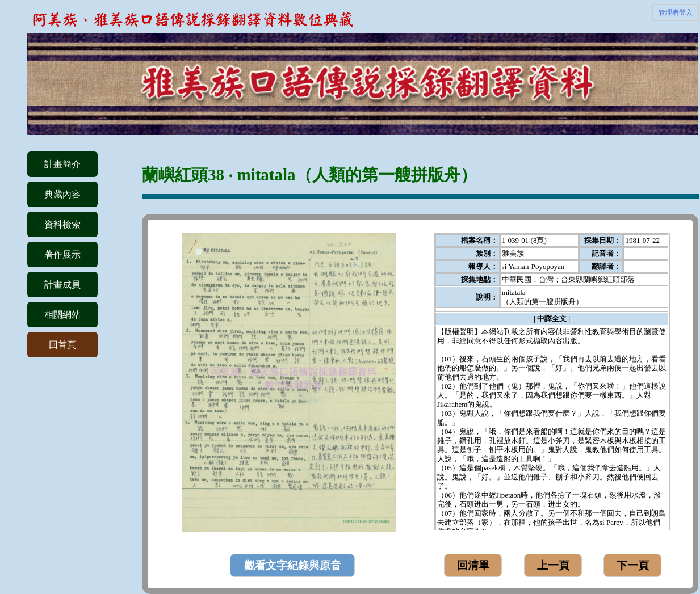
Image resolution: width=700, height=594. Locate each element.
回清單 (473, 565)
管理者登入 (676, 12)
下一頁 (633, 565)
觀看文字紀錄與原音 (293, 565)
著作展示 (62, 254)
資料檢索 (62, 224)
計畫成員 (62, 285)
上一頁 (553, 565)
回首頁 (62, 345)
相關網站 (62, 315)
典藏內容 (62, 194)
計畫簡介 (62, 164)
